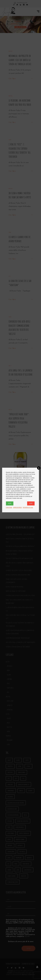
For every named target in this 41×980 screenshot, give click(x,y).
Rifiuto (31, 503)
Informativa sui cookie (28, 507)
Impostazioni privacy (17, 507)
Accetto (10, 503)
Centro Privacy (9, 507)
